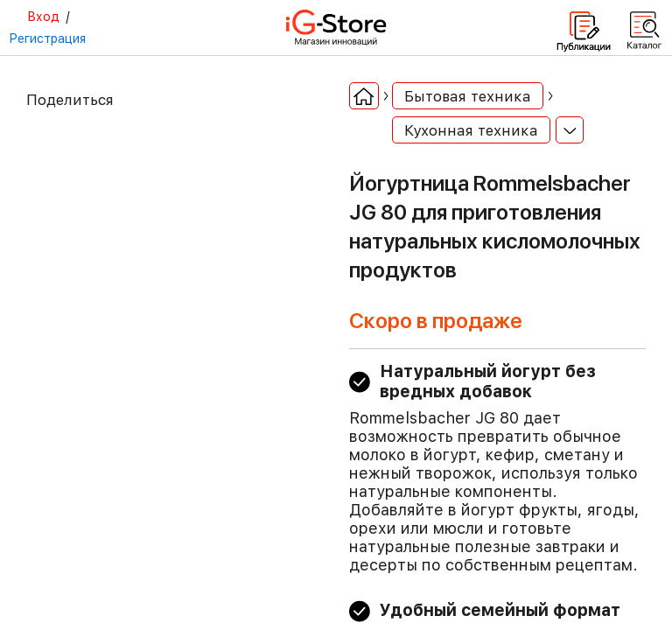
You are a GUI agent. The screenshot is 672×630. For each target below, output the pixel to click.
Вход (43, 17)
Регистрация (47, 38)
